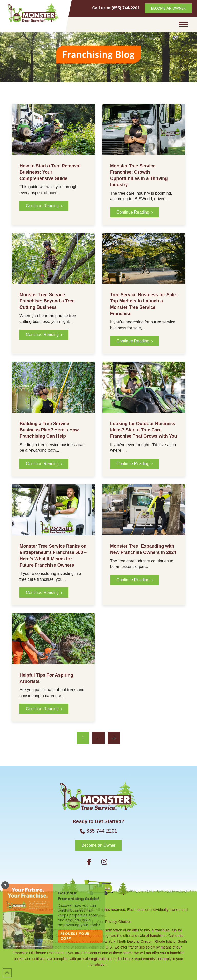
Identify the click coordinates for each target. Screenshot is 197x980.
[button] (183, 24)
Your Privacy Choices (114, 922)
